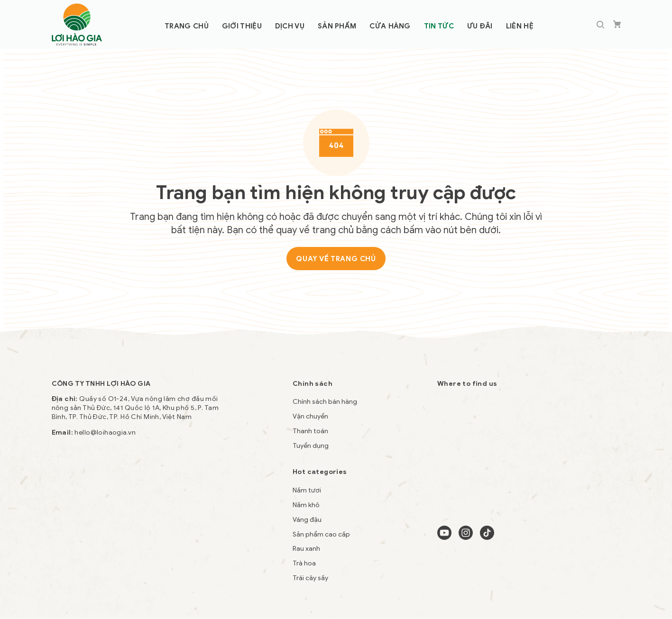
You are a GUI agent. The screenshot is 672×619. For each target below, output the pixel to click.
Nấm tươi (307, 490)
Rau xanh (306, 549)
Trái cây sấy (310, 578)
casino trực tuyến (109, 539)
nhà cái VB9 (158, 539)
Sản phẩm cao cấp (321, 534)
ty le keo (65, 539)
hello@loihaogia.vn (105, 432)
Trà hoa (304, 563)
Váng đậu (307, 520)
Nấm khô (306, 505)
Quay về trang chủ (336, 259)
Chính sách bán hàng (325, 402)
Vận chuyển (310, 416)
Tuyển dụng (311, 446)
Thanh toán (310, 431)
